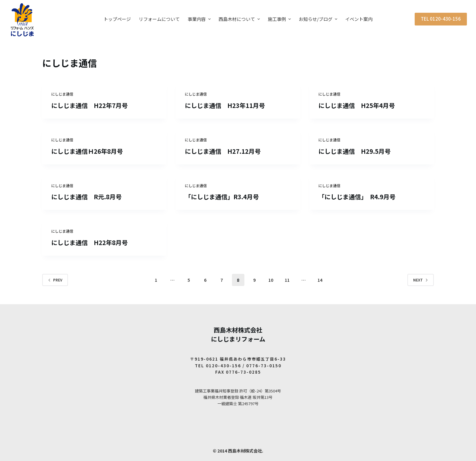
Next (421, 280)
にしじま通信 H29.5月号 (355, 151)
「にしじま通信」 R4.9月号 (357, 197)
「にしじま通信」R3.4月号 (222, 197)
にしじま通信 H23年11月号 (225, 105)
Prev (55, 280)
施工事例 (280, 19)
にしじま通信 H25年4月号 (357, 105)
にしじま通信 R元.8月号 (87, 197)
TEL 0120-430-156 (441, 19)
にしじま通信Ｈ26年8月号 (87, 151)
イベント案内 (359, 19)
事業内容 (200, 19)
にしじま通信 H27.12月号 (223, 151)
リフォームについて (159, 19)
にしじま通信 (62, 94)
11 (287, 280)
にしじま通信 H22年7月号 (90, 105)
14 (320, 280)
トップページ (117, 19)
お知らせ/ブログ (319, 19)
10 (271, 280)
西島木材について (240, 19)
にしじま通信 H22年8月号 (90, 242)
